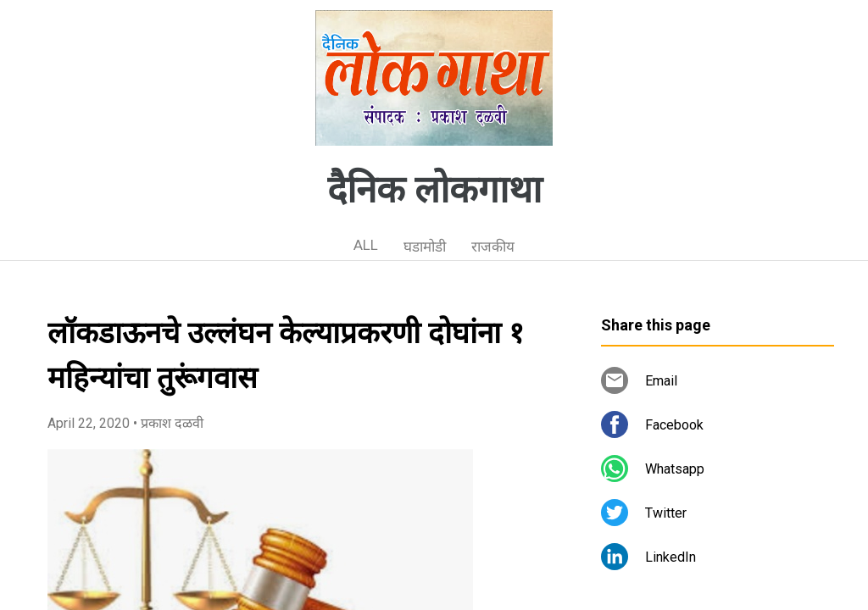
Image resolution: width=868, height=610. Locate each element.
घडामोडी (425, 247)
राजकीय (493, 247)
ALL (366, 245)
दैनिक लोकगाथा (434, 190)
